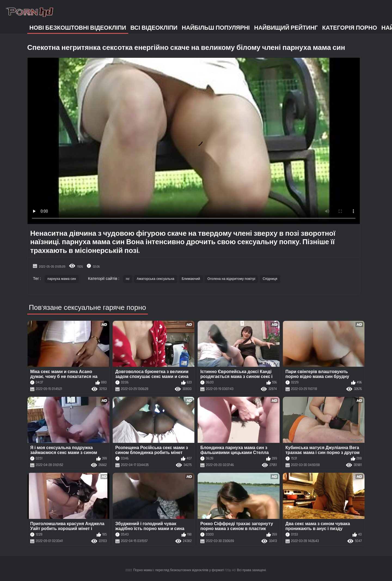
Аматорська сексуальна (155, 279)
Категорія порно (350, 28)
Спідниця (270, 279)
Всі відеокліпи (154, 28)
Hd (128, 279)
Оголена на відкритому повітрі (231, 279)
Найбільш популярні (216, 28)
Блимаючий (191, 279)
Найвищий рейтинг (286, 28)
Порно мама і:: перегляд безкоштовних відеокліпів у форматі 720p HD (184, 570)
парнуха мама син (62, 279)
